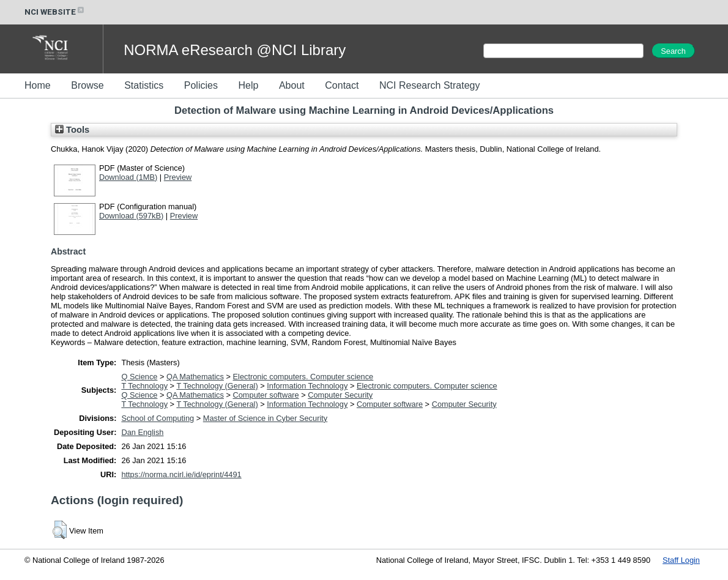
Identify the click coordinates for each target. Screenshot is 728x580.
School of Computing (158, 418)
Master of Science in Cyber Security (265, 418)
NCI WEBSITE (55, 12)
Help (248, 85)
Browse (87, 85)
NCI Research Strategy (430, 85)
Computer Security (340, 395)
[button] (60, 530)
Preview (178, 177)
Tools (72, 130)
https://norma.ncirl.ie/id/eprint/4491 (181, 474)
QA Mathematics (195, 377)
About (292, 85)
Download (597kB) (131, 216)
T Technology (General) (217, 386)
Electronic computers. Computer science (303, 377)
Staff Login (681, 560)
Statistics (144, 85)
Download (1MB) (128, 177)
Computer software (266, 395)
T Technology (144, 386)
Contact (342, 85)
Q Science (139, 377)
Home (38, 85)
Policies (201, 85)
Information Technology (307, 386)
